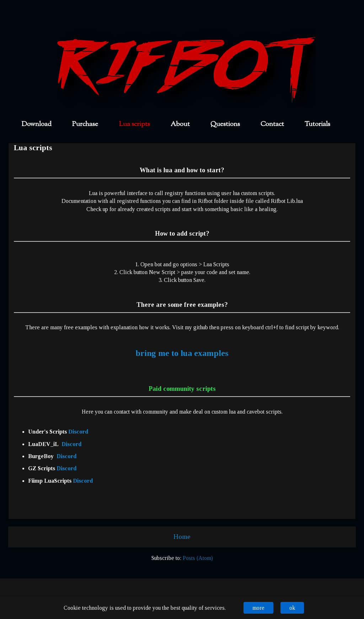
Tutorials (317, 124)
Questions (225, 124)
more (258, 608)
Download (37, 124)
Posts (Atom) (198, 558)
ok (292, 608)
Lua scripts (134, 124)
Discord (78, 432)
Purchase (85, 124)
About (180, 124)
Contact (272, 124)
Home (182, 537)
